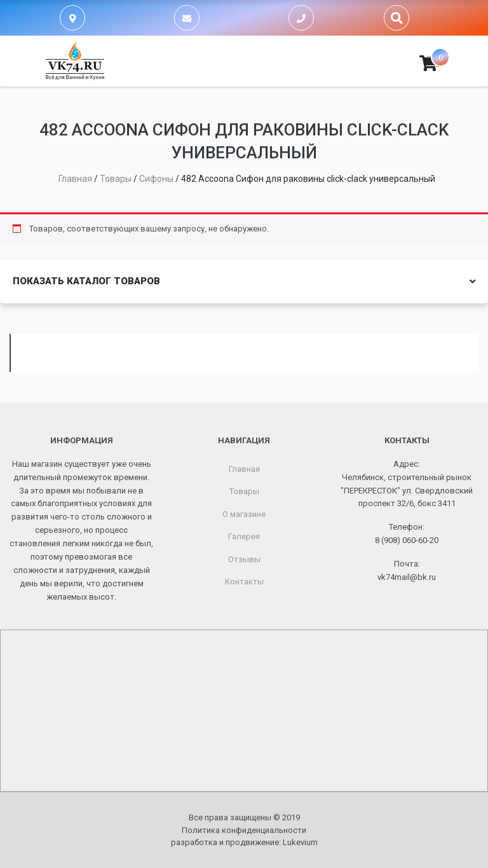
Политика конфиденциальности (244, 830)
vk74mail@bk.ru (407, 577)
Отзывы (244, 559)
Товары (244, 491)
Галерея (244, 536)
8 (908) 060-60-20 (407, 540)
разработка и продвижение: (244, 842)
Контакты (244, 582)
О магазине (244, 514)
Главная (244, 469)
